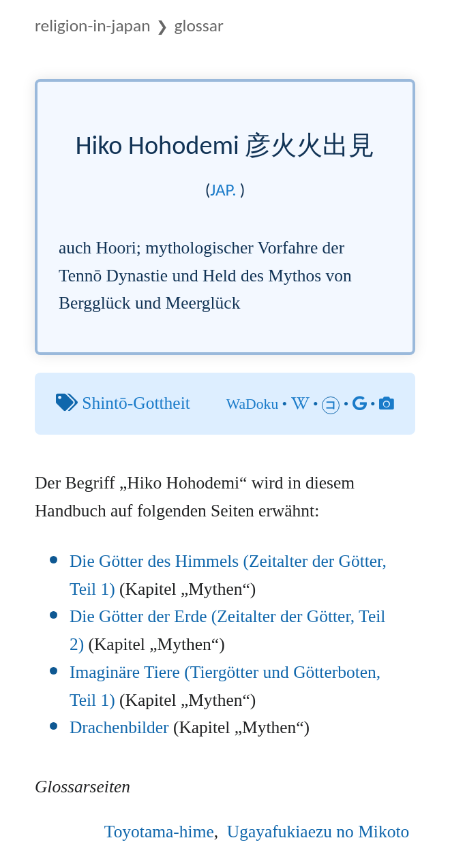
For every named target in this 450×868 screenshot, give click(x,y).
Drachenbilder (119, 727)
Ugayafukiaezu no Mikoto (318, 832)
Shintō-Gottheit (136, 403)
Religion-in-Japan (93, 26)
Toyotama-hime (159, 832)
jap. (223, 190)
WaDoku (252, 404)
